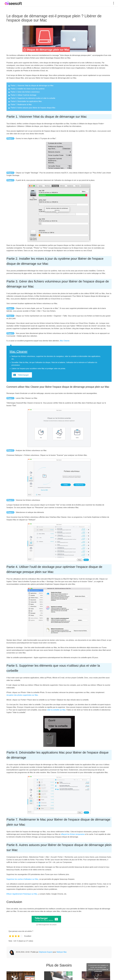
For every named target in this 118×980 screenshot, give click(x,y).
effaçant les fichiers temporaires (73, 834)
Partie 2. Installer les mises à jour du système (28, 89)
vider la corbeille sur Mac (56, 710)
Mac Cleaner (65, 341)
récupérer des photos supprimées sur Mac (22, 695)
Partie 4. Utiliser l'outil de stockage (24, 95)
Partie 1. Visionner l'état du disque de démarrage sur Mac (32, 86)
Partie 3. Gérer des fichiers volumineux (25, 92)
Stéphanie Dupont (46, 952)
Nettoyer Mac (62, 952)
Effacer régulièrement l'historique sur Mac (22, 894)
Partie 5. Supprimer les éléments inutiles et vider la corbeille (33, 98)
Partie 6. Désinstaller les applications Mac (26, 101)
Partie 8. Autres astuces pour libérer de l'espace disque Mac (33, 108)
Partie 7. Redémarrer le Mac (21, 105)
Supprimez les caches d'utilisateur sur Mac (22, 879)
